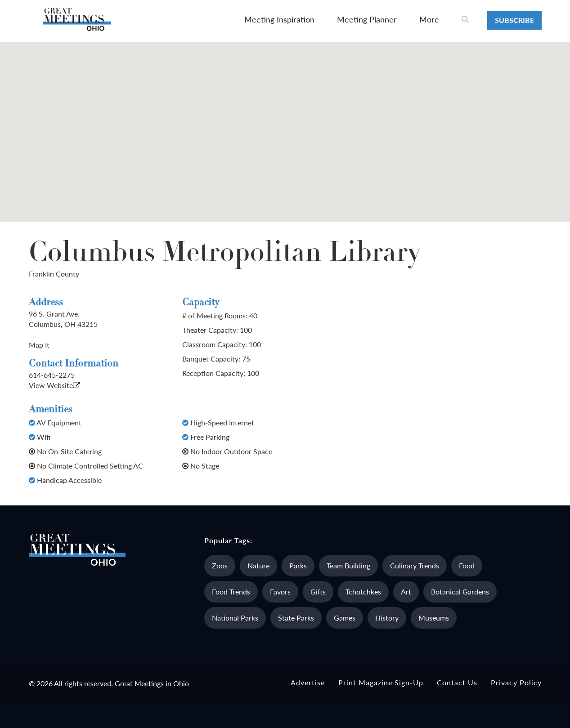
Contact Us (457, 682)
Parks (298, 565)
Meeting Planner (367, 19)
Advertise (308, 682)
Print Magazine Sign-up (381, 682)
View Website (54, 385)
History (387, 618)
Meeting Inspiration (279, 19)
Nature (258, 565)
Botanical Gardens (460, 592)
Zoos (220, 565)
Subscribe (514, 20)
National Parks (235, 618)
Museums (434, 618)
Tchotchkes (363, 592)
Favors (280, 592)
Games (345, 618)
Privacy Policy (516, 682)
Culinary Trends (415, 565)
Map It (39, 345)
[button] (285, 123)
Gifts (318, 592)
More (429, 19)
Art (406, 592)
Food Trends (231, 592)
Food (467, 565)
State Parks (296, 618)
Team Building (348, 565)
